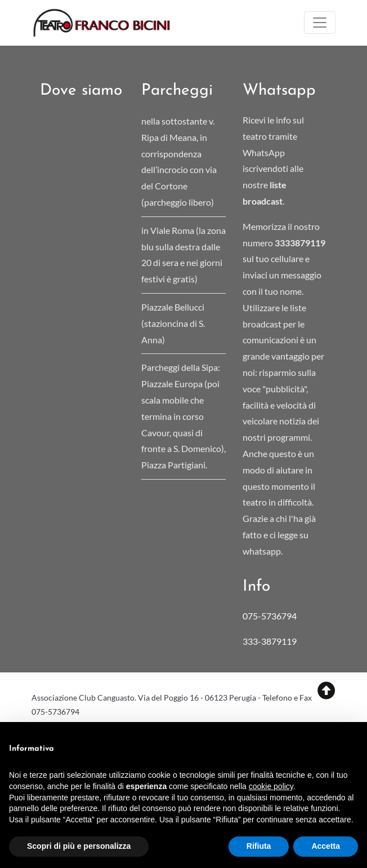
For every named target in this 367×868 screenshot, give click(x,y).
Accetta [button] (326, 846)
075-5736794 (270, 616)
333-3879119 (270, 641)
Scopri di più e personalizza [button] (79, 846)
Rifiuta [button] (259, 846)
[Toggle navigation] (320, 23)
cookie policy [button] (271, 786)
